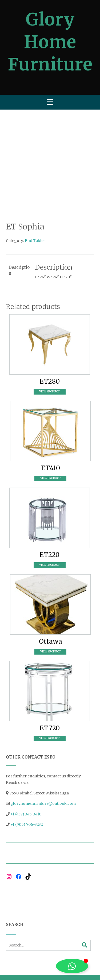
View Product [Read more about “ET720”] (49, 700)
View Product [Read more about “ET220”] (49, 527)
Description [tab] (19, 232)
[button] (50, 102)
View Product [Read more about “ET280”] (49, 353)
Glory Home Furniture (50, 42)
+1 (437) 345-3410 (26, 776)
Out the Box (59, 947)
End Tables (35, 203)
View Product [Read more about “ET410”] (51, 440)
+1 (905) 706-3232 (27, 786)
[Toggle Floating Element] (72, 966)
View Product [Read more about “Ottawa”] (51, 613)
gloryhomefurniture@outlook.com (43, 765)
